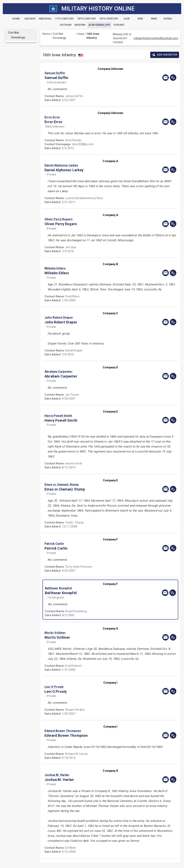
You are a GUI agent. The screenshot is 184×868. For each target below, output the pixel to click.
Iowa (81, 34)
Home (46, 34)
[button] (91, 73)
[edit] (173, 78)
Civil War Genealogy (59, 36)
